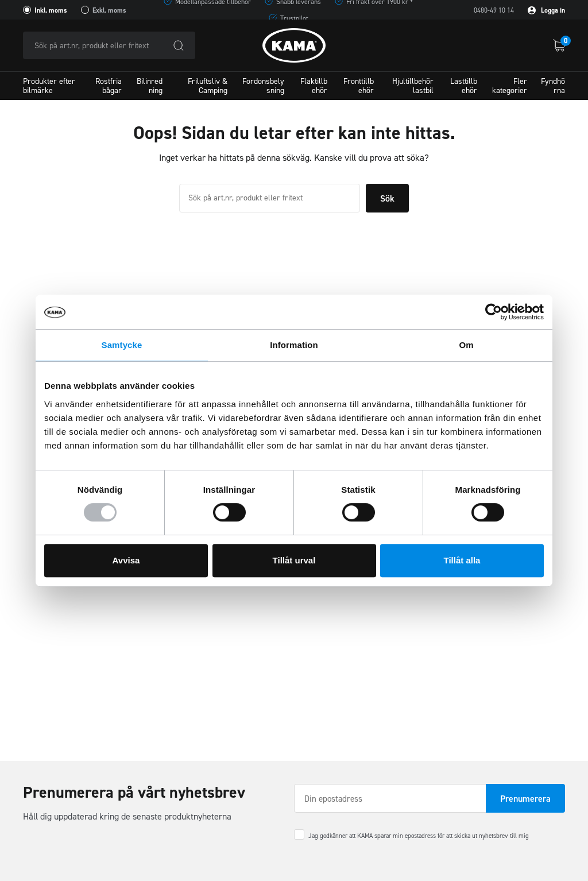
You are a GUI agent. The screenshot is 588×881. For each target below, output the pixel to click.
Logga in (546, 10)
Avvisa (126, 560)
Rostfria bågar (109, 86)
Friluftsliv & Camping (208, 86)
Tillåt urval (294, 560)
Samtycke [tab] (122, 345)
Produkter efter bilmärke (49, 86)
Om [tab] (466, 345)
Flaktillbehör (314, 86)
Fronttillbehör (359, 86)
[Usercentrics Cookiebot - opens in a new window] (494, 312)
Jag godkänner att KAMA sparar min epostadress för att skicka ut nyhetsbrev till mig (419, 836)
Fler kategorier (510, 86)
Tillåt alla (462, 560)
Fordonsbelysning (263, 86)
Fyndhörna (553, 86)
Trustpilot (294, 18)
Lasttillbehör (464, 86)
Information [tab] (294, 345)
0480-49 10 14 (494, 10)
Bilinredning (150, 86)
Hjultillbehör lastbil (413, 86)
